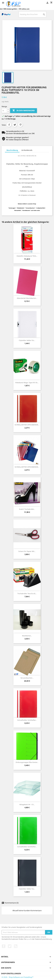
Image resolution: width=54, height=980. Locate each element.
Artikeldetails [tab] (27, 150)
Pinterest (20, 125)
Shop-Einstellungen (11, 974)
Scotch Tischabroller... (27, 509)
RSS (16, 946)
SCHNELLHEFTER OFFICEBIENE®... (27, 425)
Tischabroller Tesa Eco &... (27, 593)
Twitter (10, 946)
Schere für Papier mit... (27, 551)
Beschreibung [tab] (12, 150)
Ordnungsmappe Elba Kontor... (27, 762)
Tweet (15, 125)
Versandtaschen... (27, 678)
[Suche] (32, 14)
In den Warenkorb (23, 111)
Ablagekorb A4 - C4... (27, 804)
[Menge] (4, 111)
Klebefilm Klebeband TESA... (27, 256)
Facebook (4, 946)
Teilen (9, 125)
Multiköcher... (27, 636)
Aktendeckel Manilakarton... (27, 298)
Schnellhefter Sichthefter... (27, 720)
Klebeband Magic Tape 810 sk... (27, 383)
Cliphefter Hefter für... (27, 340)
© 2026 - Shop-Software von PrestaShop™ (18, 977)
